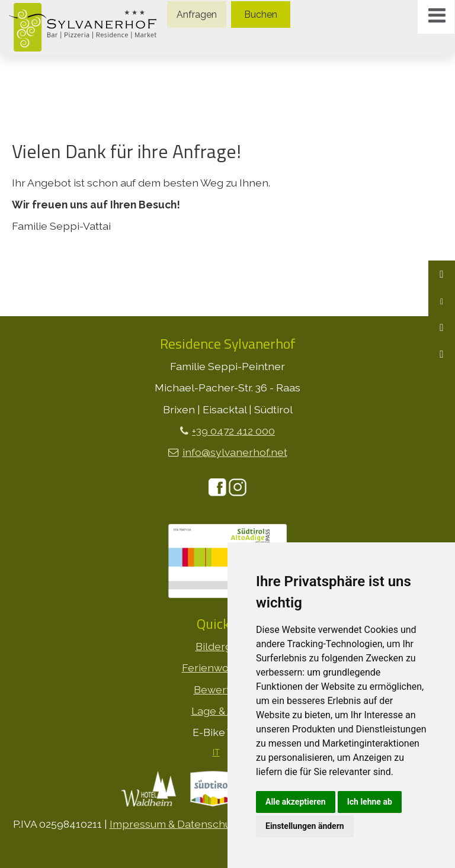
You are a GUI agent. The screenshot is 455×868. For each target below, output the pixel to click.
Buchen (261, 15)
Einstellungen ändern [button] (305, 826)
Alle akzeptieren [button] (296, 802)
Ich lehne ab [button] (370, 802)
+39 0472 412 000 (233, 431)
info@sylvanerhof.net (235, 452)
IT (216, 753)
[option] (227, 55)
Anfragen (197, 15)
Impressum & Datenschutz (175, 824)
